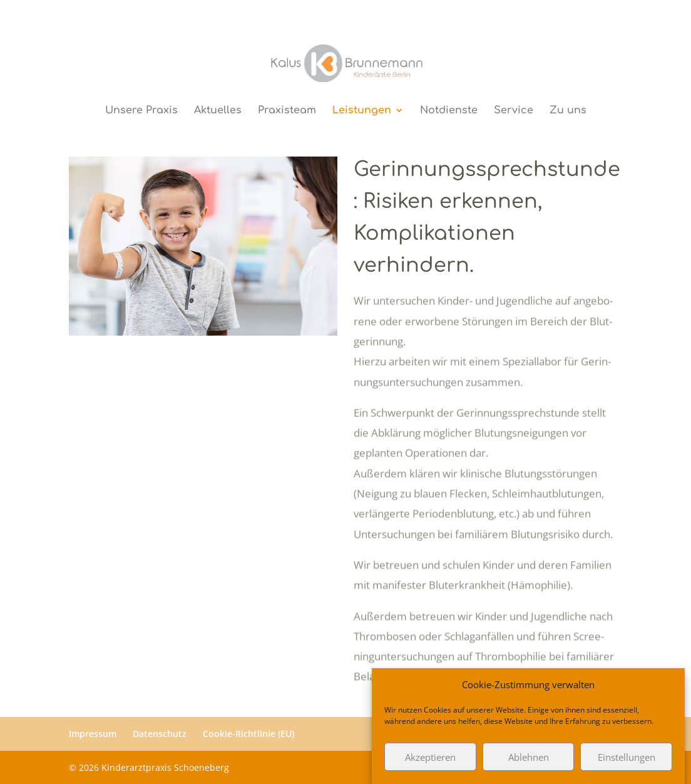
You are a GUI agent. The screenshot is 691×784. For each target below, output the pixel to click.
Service (514, 111)
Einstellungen (627, 762)
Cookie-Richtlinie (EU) (248, 734)
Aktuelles (218, 111)
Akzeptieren (430, 762)
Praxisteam (287, 111)
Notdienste (449, 111)
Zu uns (568, 111)
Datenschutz (160, 734)
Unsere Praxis (141, 111)
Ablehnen (529, 762)
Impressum (93, 734)
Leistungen (362, 111)
